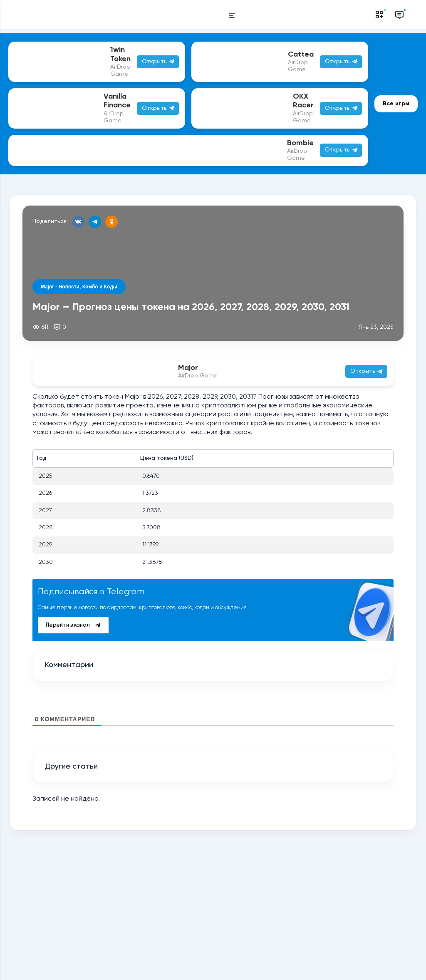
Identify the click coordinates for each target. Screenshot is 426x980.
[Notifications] (379, 15)
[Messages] (399, 15)
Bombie (300, 143)
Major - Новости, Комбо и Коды (79, 287)
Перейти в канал (73, 625)
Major (188, 368)
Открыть (341, 150)
